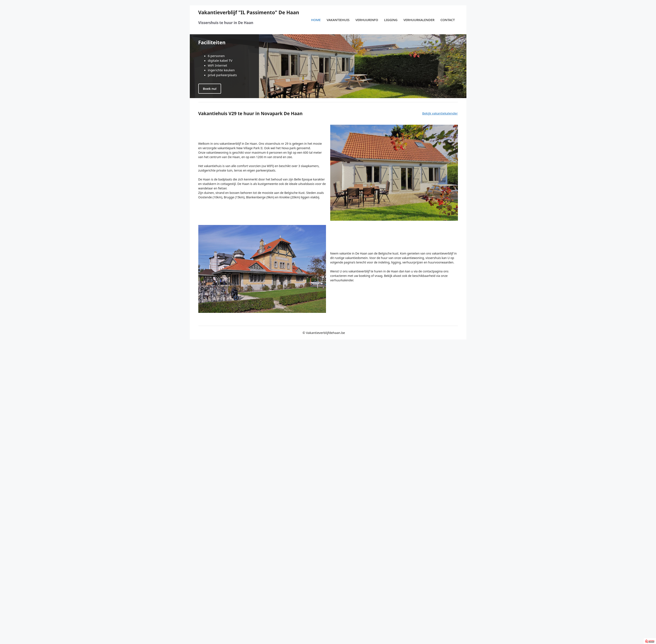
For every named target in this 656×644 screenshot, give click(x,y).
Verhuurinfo (367, 20)
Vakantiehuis (338, 20)
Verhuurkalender (419, 20)
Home (316, 20)
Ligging (391, 20)
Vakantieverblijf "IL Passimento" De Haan (249, 12)
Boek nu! (210, 89)
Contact (448, 20)
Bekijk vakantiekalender (440, 113)
